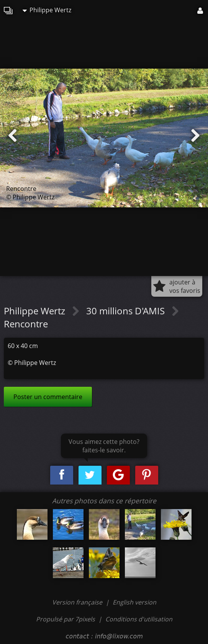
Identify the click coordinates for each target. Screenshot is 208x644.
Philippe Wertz (47, 10)
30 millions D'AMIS (127, 311)
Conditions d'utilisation (139, 619)
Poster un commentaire (48, 397)
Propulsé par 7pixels (66, 619)
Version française (78, 602)
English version (134, 602)
